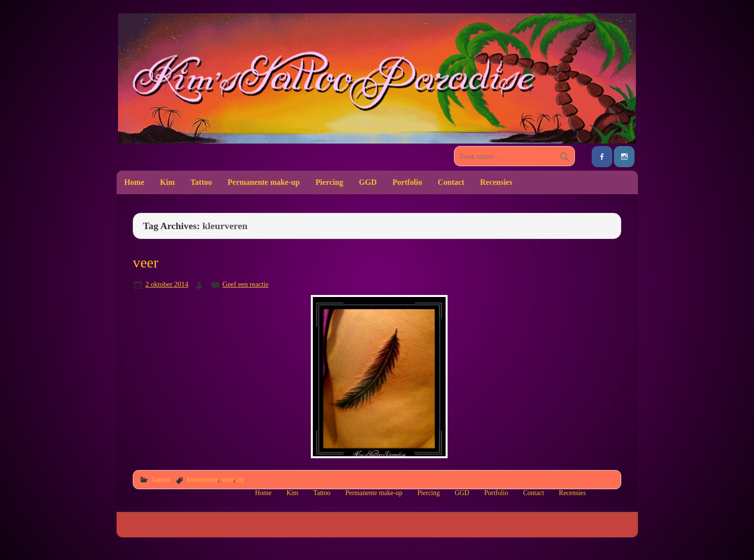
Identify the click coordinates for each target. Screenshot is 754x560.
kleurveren (203, 479)
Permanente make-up (264, 182)
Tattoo (201, 182)
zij (240, 479)
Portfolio (407, 182)
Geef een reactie (245, 284)
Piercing (329, 182)
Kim (167, 182)
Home (134, 182)
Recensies (496, 182)
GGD (368, 182)
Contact (451, 182)
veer (146, 263)
